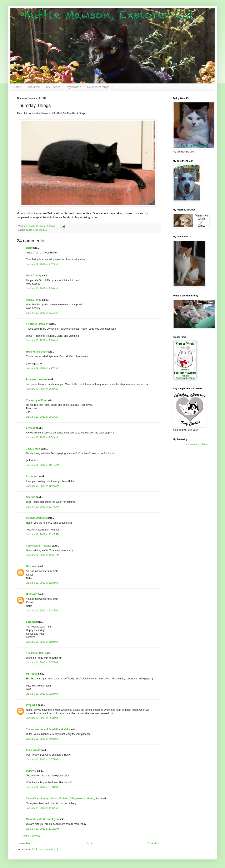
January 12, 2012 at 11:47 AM (42, 507)
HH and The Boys (36, 352)
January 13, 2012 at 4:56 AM (42, 808)
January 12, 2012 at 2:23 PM (42, 718)
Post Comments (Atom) (45, 849)
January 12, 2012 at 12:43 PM (43, 534)
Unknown (32, 566)
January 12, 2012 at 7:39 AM (42, 340)
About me (34, 87)
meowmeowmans (36, 518)
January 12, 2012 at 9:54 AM (42, 437)
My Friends (53, 87)
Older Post (153, 843)
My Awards (74, 87)
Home (17, 87)
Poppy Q (31, 771)
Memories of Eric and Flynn (42, 819)
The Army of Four (36, 400)
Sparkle (31, 497)
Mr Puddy (32, 674)
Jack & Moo (33, 449)
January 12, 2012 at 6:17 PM (42, 760)
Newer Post (24, 843)
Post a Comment (31, 836)
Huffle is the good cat (37, 230)
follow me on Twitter (197, 445)
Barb (29, 248)
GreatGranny (34, 276)
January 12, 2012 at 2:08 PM (42, 694)
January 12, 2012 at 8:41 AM (42, 417)
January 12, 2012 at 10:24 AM (42, 486)
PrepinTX (32, 705)
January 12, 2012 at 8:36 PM (42, 787)
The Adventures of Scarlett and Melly (48, 729)
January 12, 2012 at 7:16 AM (42, 288)
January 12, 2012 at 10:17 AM (42, 465)
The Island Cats (35, 653)
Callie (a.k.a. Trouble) (39, 546)
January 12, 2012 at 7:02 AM (42, 264)
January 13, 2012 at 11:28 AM (42, 829)
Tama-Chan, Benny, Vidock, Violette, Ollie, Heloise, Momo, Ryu (63, 799)
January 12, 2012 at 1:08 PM (42, 583)
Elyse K (31, 428)
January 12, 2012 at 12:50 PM (43, 555)
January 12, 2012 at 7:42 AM (42, 368)
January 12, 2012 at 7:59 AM (42, 389)
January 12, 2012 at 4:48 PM (42, 739)
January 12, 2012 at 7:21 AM (42, 313)
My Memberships (98, 87)
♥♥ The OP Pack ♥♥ (37, 324)
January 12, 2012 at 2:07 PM (42, 663)
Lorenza (31, 622)
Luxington (32, 476)
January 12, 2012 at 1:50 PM (42, 642)
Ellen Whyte (33, 750)
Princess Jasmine (37, 379)
